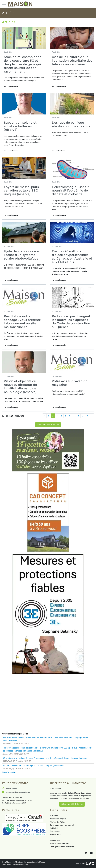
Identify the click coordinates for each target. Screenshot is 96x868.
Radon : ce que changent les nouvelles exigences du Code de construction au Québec (71, 322)
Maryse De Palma (58, 822)
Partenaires (55, 831)
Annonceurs (55, 834)
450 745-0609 (11, 788)
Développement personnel (62, 825)
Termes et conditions (59, 844)
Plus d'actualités (9, 772)
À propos (54, 816)
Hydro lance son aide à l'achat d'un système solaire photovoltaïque (21, 255)
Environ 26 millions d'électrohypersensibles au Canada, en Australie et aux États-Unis (72, 257)
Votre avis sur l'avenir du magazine (71, 383)
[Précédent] (44, 416)
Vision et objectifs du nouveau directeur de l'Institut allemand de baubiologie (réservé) (20, 386)
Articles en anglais (58, 819)
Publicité (54, 828)
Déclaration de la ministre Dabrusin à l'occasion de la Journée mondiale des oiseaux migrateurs (45, 758)
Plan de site (55, 840)
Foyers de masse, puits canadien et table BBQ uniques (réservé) (21, 191)
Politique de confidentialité (62, 847)
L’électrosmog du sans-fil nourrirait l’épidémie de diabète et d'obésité (71, 191)
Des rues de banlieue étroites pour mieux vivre (71, 124)
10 (87, 416)
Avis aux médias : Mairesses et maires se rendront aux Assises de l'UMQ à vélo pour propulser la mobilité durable (45, 739)
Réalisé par (80, 863)
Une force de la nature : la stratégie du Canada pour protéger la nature (33, 766)
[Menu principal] (4, 4)
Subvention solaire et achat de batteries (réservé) (20, 126)
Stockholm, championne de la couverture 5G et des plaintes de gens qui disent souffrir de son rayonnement (23, 64)
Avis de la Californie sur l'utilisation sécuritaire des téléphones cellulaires (72, 61)
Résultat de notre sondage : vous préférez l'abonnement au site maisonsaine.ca (22, 322)
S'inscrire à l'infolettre (48, 425)
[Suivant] (92, 416)
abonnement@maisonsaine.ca (18, 792)
